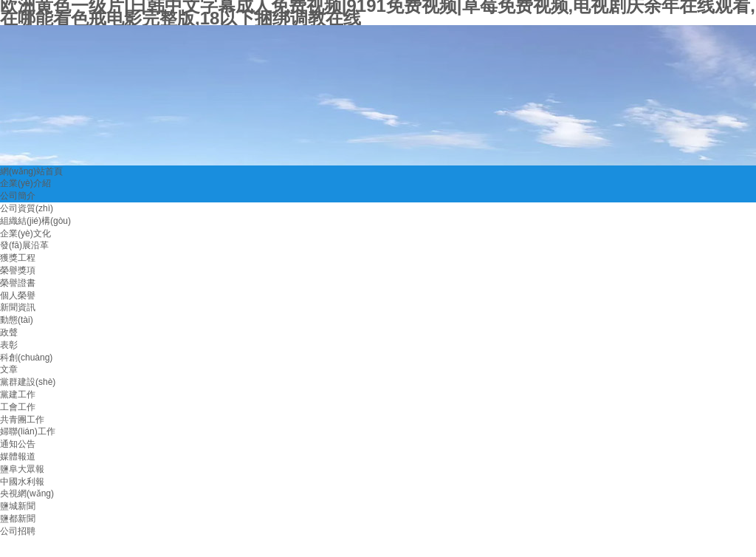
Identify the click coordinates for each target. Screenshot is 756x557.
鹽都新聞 (18, 519)
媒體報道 (18, 457)
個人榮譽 (18, 295)
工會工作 (18, 407)
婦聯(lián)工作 (28, 431)
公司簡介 (18, 196)
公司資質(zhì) (27, 208)
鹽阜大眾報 (22, 469)
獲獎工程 (18, 258)
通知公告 (18, 444)
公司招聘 (18, 531)
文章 (9, 369)
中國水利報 (22, 482)
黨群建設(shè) (28, 382)
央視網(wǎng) (27, 493)
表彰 (9, 345)
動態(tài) (17, 320)
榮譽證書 (18, 283)
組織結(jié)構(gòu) (35, 221)
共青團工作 (22, 420)
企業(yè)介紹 (25, 183)
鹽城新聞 (18, 506)
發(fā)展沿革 (24, 245)
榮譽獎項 (18, 270)
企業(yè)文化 (25, 233)
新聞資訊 (18, 307)
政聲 (9, 332)
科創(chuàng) (26, 358)
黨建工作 (18, 394)
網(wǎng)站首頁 (31, 171)
